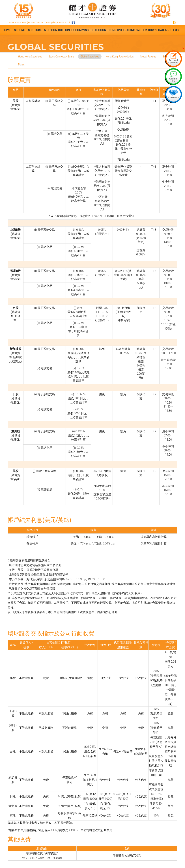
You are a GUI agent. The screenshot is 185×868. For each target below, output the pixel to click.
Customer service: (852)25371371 (25, 22)
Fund (112, 30)
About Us (172, 30)
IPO (120, 30)
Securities (22, 30)
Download (156, 30)
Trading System (135, 30)
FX (73, 30)
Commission (84, 30)
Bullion (64, 30)
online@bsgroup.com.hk (58, 22)
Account (101, 30)
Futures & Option (44, 30)
